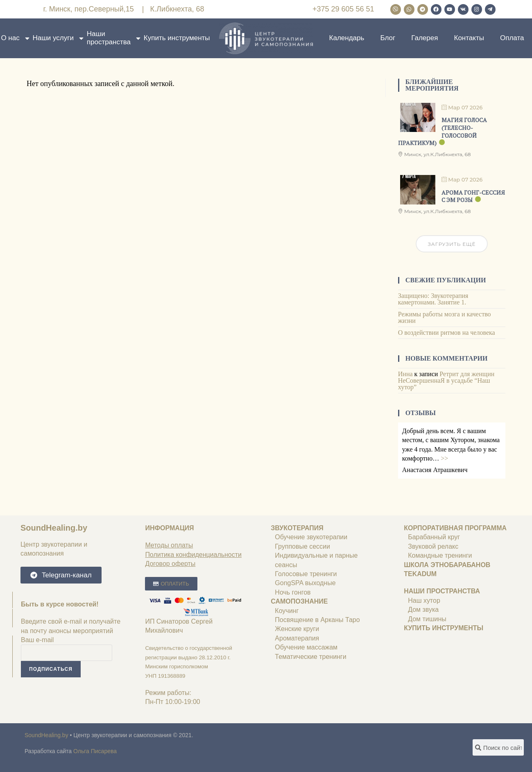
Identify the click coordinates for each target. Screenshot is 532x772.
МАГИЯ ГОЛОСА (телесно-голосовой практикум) (443, 131)
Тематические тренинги (311, 657)
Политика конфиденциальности (193, 555)
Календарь (347, 38)
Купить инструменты (177, 38)
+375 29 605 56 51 (343, 9)
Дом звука (423, 610)
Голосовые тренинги (306, 574)
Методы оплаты (169, 545)
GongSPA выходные (306, 583)
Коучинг (287, 611)
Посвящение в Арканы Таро (317, 620)
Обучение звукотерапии (311, 537)
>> (444, 458)
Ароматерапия (297, 638)
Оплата (512, 38)
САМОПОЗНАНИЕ (299, 601)
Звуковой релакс (433, 546)
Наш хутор (424, 601)
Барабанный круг (434, 537)
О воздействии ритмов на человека (447, 333)
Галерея (424, 38)
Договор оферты (170, 564)
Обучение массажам (306, 647)
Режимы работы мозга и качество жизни (445, 317)
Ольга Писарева (95, 751)
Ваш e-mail (37, 640)
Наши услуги (59, 38)
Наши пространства (114, 38)
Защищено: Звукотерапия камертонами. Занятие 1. (433, 299)
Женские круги (297, 629)
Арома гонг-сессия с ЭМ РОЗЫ (473, 196)
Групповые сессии (302, 546)
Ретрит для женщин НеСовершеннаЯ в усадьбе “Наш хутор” (446, 380)
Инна (405, 374)
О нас (16, 38)
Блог (388, 38)
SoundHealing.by (54, 528)
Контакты (469, 38)
